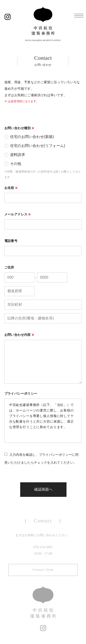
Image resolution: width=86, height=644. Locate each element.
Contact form (43, 574)
